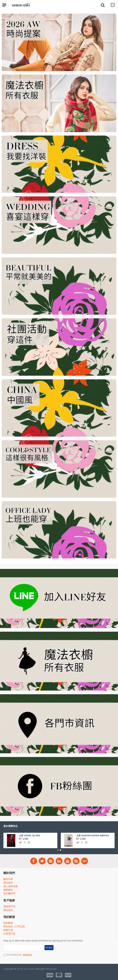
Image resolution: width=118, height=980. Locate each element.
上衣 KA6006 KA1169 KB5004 (93, 835)
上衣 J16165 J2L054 (29, 835)
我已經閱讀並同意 (18, 955)
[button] (58, 850)
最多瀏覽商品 (11, 826)
